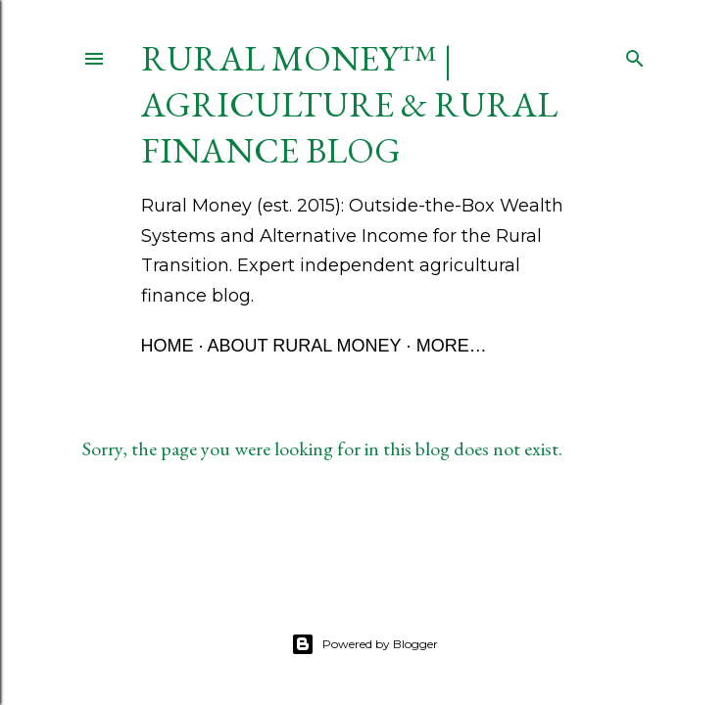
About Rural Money (305, 346)
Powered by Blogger (364, 644)
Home (168, 346)
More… (452, 346)
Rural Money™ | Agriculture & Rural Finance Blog (349, 104)
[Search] (635, 54)
